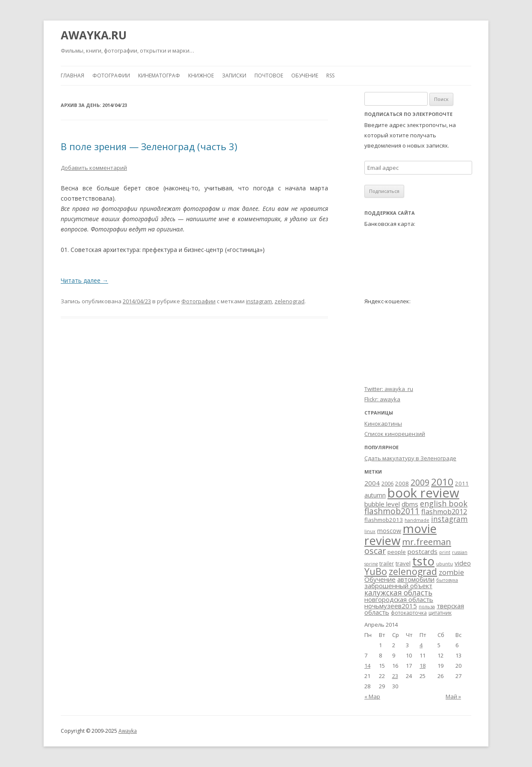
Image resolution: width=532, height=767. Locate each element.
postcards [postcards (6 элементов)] (423, 551)
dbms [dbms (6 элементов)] (410, 504)
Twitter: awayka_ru (389, 389)
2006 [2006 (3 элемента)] (387, 484)
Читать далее (84, 280)
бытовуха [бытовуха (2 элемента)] (447, 580)
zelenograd (290, 301)
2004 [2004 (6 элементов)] (372, 483)
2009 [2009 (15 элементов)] (420, 483)
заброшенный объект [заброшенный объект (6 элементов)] (398, 586)
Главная (72, 76)
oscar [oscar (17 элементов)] (375, 551)
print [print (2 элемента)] (445, 552)
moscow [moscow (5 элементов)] (389, 531)
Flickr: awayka (382, 399)
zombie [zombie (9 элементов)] (451, 572)
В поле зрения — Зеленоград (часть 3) (149, 146)
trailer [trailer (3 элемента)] (387, 564)
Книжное (201, 76)
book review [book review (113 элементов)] (423, 493)
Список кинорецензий (395, 434)
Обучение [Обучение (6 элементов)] (380, 579)
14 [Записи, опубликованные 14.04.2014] (367, 666)
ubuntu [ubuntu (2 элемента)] (445, 564)
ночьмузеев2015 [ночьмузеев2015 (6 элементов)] (391, 606)
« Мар (372, 696)
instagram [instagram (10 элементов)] (449, 519)
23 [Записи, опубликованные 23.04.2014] (395, 676)
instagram (259, 301)
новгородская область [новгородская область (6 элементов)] (399, 599)
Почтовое (269, 76)
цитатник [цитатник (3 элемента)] (440, 613)
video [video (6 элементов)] (463, 563)
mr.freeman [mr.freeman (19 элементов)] (427, 542)
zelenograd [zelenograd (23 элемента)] (413, 571)
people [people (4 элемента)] (397, 552)
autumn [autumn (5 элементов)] (375, 495)
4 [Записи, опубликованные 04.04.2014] (421, 645)
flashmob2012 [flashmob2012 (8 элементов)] (444, 512)
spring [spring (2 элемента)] (371, 564)
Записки (234, 76)
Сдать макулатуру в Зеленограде (410, 458)
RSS (330, 76)
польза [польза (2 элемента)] (427, 607)
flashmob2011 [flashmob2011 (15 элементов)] (392, 511)
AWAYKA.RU (94, 35)
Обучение (305, 76)
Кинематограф (159, 76)
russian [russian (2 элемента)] (460, 552)
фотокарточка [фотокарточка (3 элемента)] (409, 613)
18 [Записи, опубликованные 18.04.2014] (423, 666)
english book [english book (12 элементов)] (444, 503)
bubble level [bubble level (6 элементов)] (382, 504)
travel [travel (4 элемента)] (403, 563)
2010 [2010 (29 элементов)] (442, 482)
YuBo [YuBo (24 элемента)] (376, 571)
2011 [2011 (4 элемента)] (462, 483)
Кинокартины (383, 423)
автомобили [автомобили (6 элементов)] (416, 579)
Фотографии (111, 76)
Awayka (128, 731)
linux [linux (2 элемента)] (370, 531)
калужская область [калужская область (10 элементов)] (398, 593)
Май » (453, 696)
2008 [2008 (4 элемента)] (402, 483)
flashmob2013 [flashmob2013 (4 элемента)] (384, 520)
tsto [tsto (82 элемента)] (423, 561)
